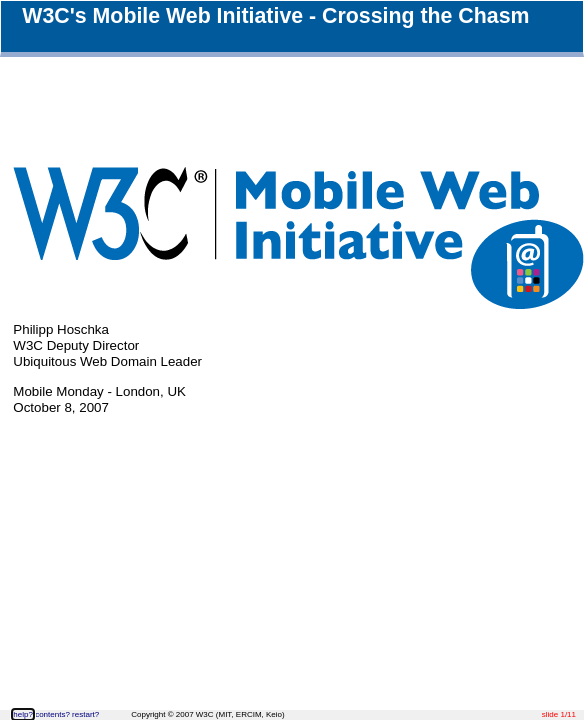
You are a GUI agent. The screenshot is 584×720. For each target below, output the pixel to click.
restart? (85, 714)
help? (23, 714)
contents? (52, 714)
